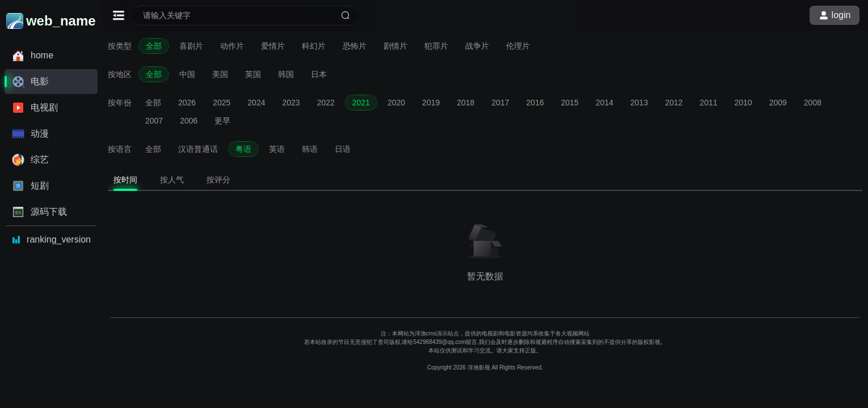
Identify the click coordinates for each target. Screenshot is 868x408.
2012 (674, 103)
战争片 (477, 46)
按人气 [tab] (172, 180)
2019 (431, 103)
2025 (222, 103)
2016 (535, 103)
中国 (187, 74)
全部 (154, 46)
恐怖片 (355, 46)
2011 (708, 103)
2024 (256, 103)
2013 (639, 103)
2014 (604, 103)
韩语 (310, 149)
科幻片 (314, 46)
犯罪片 (436, 46)
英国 (253, 74)
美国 (220, 74)
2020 (396, 103)
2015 (570, 103)
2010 (743, 103)
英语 (277, 149)
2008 (813, 103)
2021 (361, 103)
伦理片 (518, 46)
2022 (326, 103)
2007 (154, 121)
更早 (222, 121)
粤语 (243, 149)
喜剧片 (191, 46)
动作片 (232, 46)
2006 (189, 121)
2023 (291, 103)
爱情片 (273, 46)
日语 (343, 149)
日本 (319, 74)
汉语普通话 (198, 149)
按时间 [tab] (125, 180)
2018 (465, 103)
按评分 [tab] (218, 180)
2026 (187, 103)
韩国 (286, 74)
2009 (778, 103)
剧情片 (395, 46)
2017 (500, 103)
